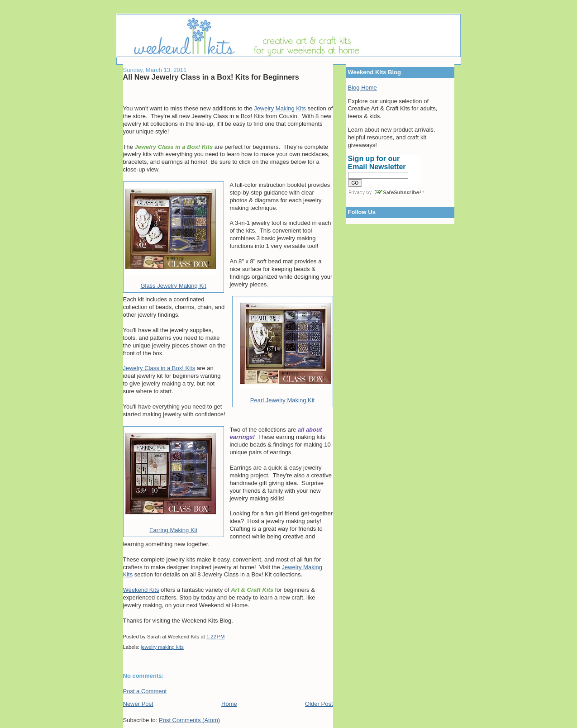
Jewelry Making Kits (280, 108)
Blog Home (362, 88)
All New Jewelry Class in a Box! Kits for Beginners (211, 77)
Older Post (319, 704)
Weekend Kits (141, 590)
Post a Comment (145, 691)
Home (229, 704)
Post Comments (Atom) (189, 720)
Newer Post (138, 704)
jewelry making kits (162, 647)
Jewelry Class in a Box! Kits (159, 368)
